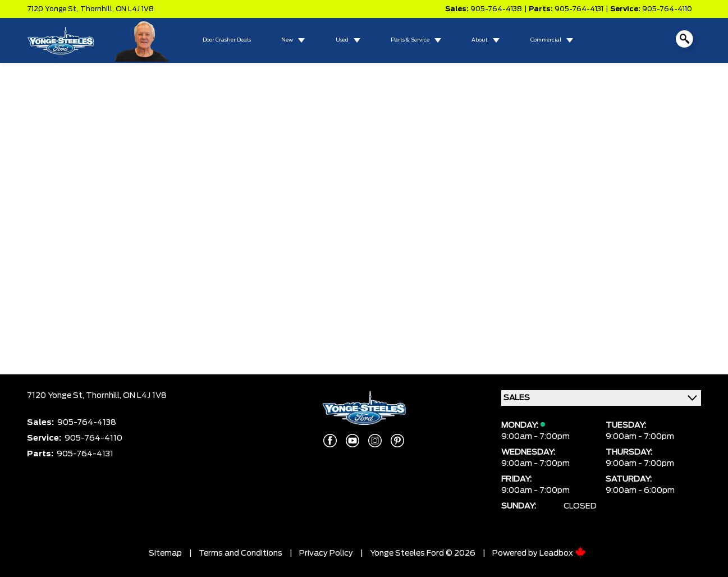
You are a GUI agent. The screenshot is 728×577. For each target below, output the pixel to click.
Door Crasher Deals (227, 40)
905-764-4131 (579, 9)
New (287, 40)
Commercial (546, 40)
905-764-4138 (496, 9)
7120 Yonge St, (52, 9)
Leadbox (563, 553)
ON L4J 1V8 (135, 9)
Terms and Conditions (241, 553)
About (480, 40)
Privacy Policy (326, 553)
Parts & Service (410, 40)
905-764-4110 (667, 9)
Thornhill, (98, 9)
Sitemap (165, 553)
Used (342, 40)
